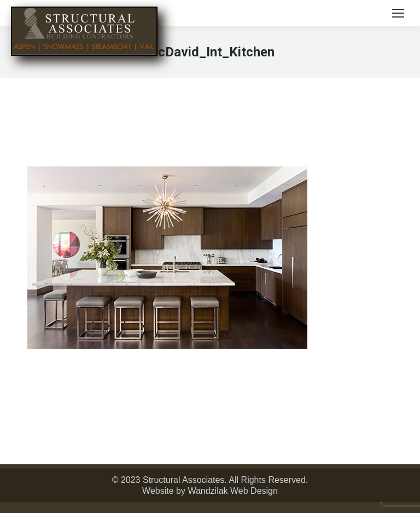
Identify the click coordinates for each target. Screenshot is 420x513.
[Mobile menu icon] (398, 13)
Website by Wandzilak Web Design (210, 491)
